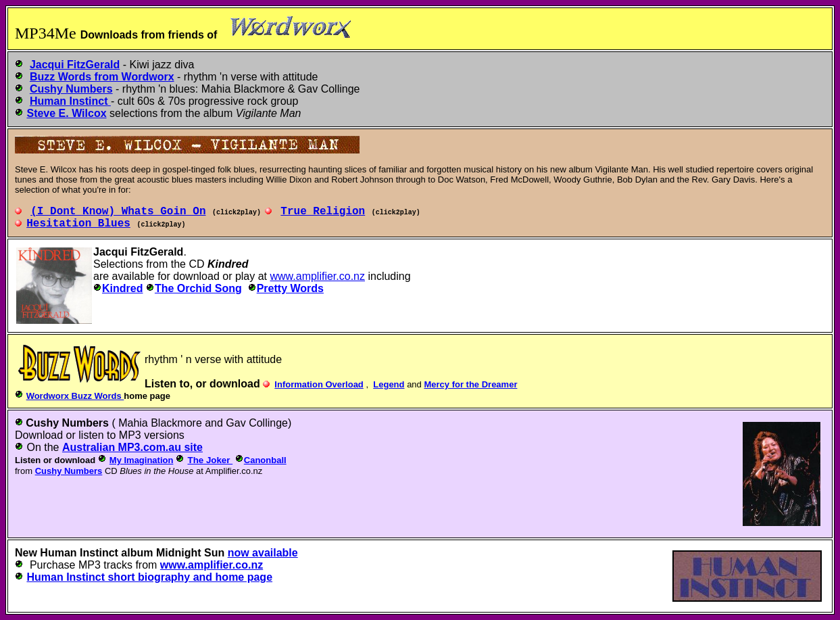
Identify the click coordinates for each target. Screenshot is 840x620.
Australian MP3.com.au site (132, 447)
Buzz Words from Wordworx (102, 77)
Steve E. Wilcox (66, 113)
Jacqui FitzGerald (138, 252)
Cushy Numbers (67, 423)
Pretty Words (290, 288)
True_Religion (323, 212)
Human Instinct (79, 553)
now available (263, 553)
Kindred (122, 288)
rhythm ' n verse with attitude (213, 359)
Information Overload (319, 384)
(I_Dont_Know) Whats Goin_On (118, 212)
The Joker (211, 460)
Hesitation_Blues (78, 224)
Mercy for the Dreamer (470, 384)
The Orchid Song (198, 288)
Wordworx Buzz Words (75, 396)
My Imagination (142, 460)
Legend (389, 384)
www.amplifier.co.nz (318, 276)
